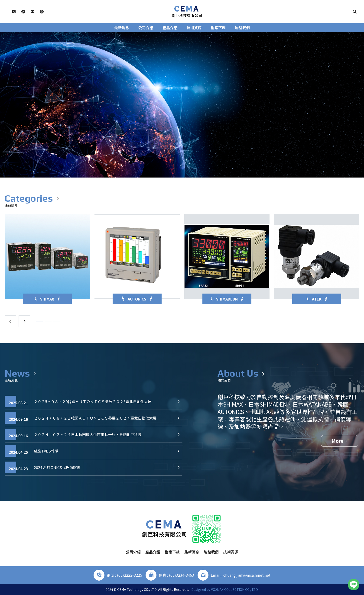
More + (340, 441)
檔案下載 (218, 28)
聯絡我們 (242, 28)
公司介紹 (146, 28)
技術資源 (194, 28)
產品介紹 (170, 28)
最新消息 (122, 28)
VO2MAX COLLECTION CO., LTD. (235, 589)
